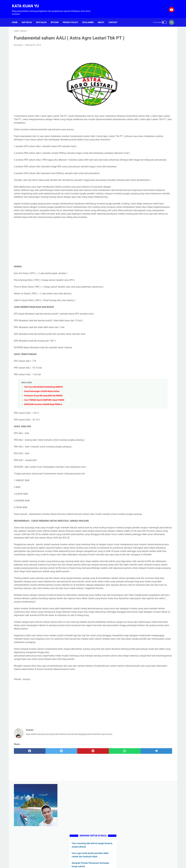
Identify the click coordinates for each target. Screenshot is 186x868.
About (103, 18)
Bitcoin (57, 18)
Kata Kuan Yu (27, 3)
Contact (115, 18)
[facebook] (24, 832)
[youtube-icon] (169, 7)
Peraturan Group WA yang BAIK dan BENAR (43, 427)
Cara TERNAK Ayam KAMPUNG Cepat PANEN (44, 431)
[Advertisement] (67, 273)
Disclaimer (90, 18)
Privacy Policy (72, 18)
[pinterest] (67, 832)
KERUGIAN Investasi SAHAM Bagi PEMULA (43, 435)
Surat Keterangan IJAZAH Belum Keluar (42, 422)
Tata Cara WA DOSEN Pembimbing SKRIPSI (43, 418)
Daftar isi (29, 18)
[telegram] (109, 832)
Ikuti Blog (43, 18)
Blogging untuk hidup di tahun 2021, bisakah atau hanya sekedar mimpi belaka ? (150, 167)
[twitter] (46, 832)
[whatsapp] (88, 832)
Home (17, 18)
